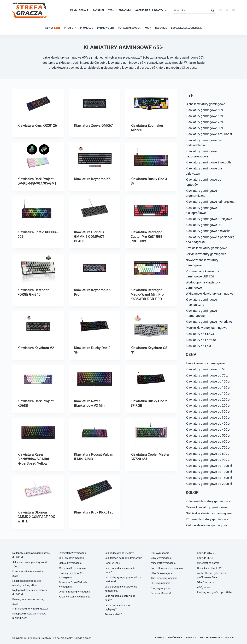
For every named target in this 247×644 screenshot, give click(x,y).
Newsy (53, 28)
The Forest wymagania (71, 558)
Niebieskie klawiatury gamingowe (209, 513)
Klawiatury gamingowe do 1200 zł (209, 472)
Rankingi (98, 10)
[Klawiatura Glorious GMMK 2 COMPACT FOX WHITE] (38, 490)
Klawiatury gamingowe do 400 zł (208, 423)
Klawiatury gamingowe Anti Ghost (209, 134)
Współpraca (175, 638)
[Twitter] (227, 10)
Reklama (191, 638)
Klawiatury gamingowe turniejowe (209, 219)
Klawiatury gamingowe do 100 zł (208, 381)
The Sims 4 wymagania (164, 578)
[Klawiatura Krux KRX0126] (38, 104)
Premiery (70, 28)
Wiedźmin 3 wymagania (72, 568)
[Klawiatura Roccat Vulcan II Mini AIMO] (95, 433)
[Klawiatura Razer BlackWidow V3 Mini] (95, 379)
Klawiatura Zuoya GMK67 (93, 126)
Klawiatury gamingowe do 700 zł (208, 448)
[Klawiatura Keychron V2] (38, 326)
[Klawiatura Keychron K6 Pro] (95, 268)
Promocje (86, 28)
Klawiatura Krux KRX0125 (94, 512)
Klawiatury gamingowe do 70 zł (207, 375)
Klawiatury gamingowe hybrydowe (209, 322)
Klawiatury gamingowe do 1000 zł (209, 466)
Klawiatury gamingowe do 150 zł (208, 393)
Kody (148, 28)
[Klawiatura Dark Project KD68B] (38, 379)
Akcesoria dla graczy (151, 10)
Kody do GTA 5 (205, 553)
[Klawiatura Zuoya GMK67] (95, 104)
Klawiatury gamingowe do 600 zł (208, 441)
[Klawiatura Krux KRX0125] (95, 490)
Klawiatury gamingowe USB (205, 225)
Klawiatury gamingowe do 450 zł (208, 429)
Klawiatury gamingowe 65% (205, 116)
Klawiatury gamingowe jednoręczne (210, 202)
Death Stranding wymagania (75, 592)
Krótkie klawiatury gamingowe (206, 248)
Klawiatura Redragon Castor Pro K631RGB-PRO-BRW (147, 237)
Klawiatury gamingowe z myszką (208, 231)
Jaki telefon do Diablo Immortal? (123, 558)
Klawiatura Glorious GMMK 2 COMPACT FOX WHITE (36, 517)
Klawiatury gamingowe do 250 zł (208, 405)
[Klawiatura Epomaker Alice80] (151, 104)
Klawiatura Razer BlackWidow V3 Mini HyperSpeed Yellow (33, 459)
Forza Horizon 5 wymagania (167, 568)
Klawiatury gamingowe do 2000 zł (209, 484)
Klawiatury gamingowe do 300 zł (208, 411)
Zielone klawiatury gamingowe (207, 525)
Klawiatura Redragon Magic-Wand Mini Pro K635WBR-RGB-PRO (147, 294)
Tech (111, 10)
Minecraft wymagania (163, 563)
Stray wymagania (161, 588)
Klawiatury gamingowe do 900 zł (208, 460)
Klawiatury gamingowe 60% (205, 110)
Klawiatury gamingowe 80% (205, 128)
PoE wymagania (160, 553)
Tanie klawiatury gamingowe (205, 363)
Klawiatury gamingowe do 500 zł (208, 435)
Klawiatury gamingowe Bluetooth (208, 162)
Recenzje (161, 28)
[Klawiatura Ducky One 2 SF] (95, 326)
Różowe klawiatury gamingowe (207, 519)
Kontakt (159, 638)
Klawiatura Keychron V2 (36, 348)
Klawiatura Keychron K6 (92, 179)
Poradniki (125, 10)
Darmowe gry (106, 28)
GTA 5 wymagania (161, 558)
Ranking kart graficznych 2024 (214, 592)
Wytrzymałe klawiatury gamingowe (210, 293)
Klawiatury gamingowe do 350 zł (208, 417)
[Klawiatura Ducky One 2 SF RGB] (151, 379)
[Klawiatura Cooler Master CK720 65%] (151, 433)
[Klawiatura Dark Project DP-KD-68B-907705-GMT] (38, 157)
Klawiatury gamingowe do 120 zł (208, 387)
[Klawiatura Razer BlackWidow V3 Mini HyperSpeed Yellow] (38, 433)
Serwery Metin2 (114, 614)
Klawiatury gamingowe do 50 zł (207, 369)
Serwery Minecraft (161, 593)
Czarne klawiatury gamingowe (206, 507)
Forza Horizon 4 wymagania (74, 597)
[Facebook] (220, 10)
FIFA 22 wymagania (162, 573)
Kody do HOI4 (205, 558)
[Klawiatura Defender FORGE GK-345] (38, 268)
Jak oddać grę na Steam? (119, 553)
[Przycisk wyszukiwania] (213, 10)
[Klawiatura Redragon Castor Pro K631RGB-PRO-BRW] (151, 210)
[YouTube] (234, 10)
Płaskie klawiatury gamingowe (207, 328)
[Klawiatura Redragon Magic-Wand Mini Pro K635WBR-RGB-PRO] (151, 268)
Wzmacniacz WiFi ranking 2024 (30, 609)
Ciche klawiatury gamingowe (205, 104)
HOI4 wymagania (161, 583)
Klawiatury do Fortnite (201, 340)
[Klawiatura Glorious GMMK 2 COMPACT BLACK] (95, 210)
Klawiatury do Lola (198, 346)
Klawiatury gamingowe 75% (205, 122)
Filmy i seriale (79, 10)
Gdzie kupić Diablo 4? (209, 568)
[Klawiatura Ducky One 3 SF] (151, 157)
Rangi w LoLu (112, 563)
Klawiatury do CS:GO (200, 334)
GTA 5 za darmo (206, 582)
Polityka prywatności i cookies (217, 638)
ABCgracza (203, 587)
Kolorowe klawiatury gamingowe (208, 501)
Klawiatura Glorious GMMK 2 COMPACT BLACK (89, 237)
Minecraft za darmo (208, 563)
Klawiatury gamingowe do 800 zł (208, 454)
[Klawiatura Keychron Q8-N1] (151, 326)
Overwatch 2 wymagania (72, 553)
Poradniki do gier (129, 28)
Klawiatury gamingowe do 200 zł (208, 399)
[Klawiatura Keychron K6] (95, 157)
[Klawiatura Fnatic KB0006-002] (38, 210)
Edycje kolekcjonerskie (186, 28)
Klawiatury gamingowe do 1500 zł (209, 478)
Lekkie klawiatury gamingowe (206, 254)
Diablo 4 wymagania (70, 563)
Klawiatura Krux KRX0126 (37, 126)
